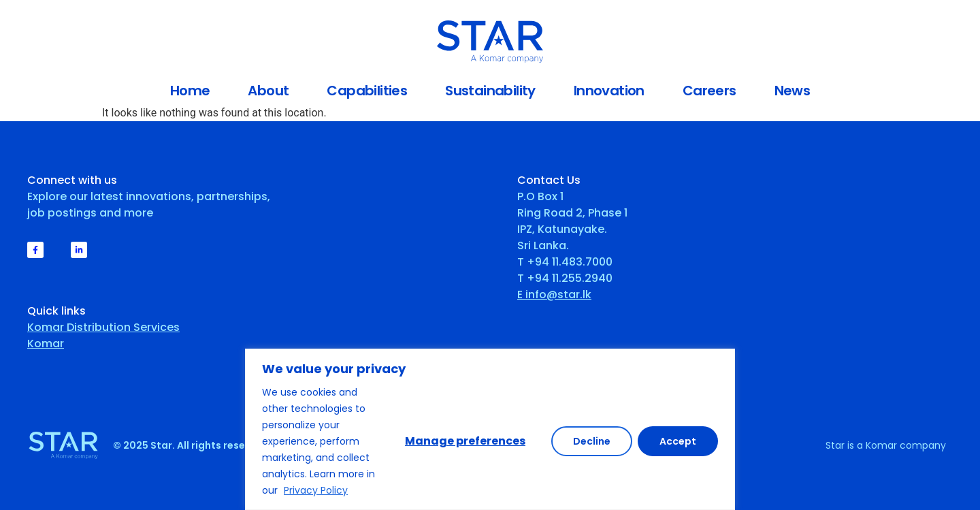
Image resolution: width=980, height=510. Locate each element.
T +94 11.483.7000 (565, 262)
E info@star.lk (554, 294)
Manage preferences (465, 441)
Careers (709, 91)
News (793, 91)
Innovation (609, 91)
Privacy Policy (316, 490)
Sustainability (490, 91)
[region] (490, 429)
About (268, 91)
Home (190, 91)
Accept (678, 441)
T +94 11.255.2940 (565, 278)
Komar (46, 344)
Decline (592, 441)
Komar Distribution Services (103, 327)
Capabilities (367, 91)
